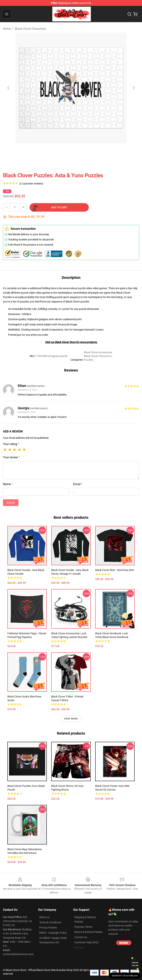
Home (7, 29)
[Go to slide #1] (61, 151)
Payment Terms (83, 927)
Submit (11, 503)
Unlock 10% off (135, 964)
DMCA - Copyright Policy (53, 933)
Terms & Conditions (50, 922)
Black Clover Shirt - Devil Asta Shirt (115, 570)
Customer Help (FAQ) (86, 942)
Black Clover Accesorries (98, 352)
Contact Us (81, 937)
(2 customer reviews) (31, 184)
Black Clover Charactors (31, 29)
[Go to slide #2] (81, 151)
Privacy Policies (48, 928)
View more (71, 719)
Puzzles (88, 360)
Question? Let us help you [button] (125, 976)
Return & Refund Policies (88, 932)
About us (44, 917)
